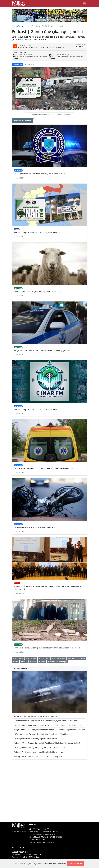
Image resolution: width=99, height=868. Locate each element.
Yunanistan (27, 26)
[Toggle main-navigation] (84, 3)
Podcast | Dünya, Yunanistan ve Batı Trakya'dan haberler (37, 233)
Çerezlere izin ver (75, 863)
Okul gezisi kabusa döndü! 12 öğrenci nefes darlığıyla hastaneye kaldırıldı (43, 468)
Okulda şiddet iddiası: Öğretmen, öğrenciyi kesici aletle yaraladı (39, 174)
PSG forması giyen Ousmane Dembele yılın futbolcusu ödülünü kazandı (43, 734)
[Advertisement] (50, 791)
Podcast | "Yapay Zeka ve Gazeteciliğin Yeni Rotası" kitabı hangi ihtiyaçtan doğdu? (47, 743)
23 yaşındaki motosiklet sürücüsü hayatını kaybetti (34, 527)
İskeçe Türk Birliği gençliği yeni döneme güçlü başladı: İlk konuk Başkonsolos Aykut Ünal (49, 730)
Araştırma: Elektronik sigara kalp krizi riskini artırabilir (35, 716)
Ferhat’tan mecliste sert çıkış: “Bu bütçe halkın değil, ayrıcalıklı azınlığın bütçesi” (46, 721)
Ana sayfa (16, 26)
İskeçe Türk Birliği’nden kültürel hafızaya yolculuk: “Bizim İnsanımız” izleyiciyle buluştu (48, 725)
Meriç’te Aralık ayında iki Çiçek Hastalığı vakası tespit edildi (37, 292)
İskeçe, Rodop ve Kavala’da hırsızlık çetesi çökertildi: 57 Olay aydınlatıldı (43, 350)
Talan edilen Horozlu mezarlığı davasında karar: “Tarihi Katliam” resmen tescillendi (47, 648)
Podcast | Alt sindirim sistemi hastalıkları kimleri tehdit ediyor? (39, 752)
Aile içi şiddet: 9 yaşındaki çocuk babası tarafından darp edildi (38, 756)
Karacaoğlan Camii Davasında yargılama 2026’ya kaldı (35, 739)
